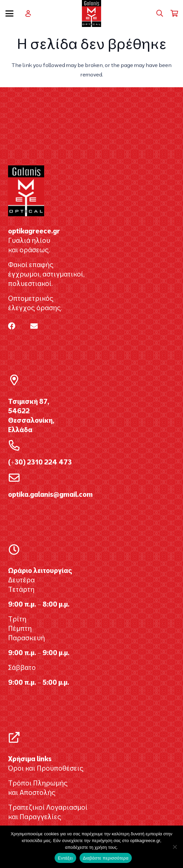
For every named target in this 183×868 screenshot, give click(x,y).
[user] (28, 13)
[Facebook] (12, 326)
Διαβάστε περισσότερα (106, 858)
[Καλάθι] (175, 13)
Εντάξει (65, 858)
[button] (9, 13)
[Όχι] (175, 847)
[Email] (34, 326)
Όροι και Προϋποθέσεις (46, 768)
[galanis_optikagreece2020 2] (92, 13)
